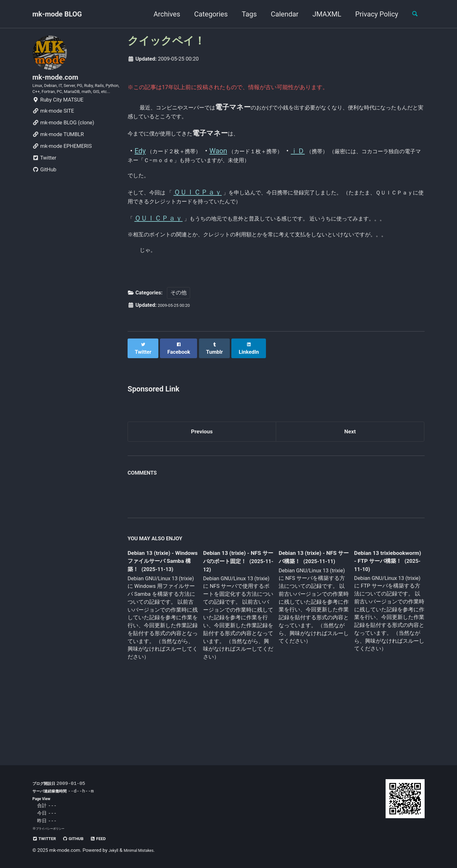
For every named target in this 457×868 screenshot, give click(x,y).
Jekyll (115, 851)
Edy (140, 157)
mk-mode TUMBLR (58, 153)
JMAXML (322, 14)
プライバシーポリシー (53, 829)
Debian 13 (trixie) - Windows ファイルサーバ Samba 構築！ (161, 614)
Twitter (44, 177)
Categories (206, 14)
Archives (162, 14)
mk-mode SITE (53, 130)
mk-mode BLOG (57, 14)
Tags (244, 14)
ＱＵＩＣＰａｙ (212, 206)
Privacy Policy (371, 14)
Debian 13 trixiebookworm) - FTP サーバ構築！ (383, 613)
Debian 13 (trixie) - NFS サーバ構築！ (308, 609)
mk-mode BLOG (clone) (63, 141)
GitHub (44, 188)
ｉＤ (332, 157)
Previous (202, 481)
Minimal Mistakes (145, 851)
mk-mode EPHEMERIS (62, 165)
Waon (235, 157)
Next (350, 481)
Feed (112, 839)
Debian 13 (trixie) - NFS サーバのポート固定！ (236, 614)
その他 (179, 346)
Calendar (279, 14)
